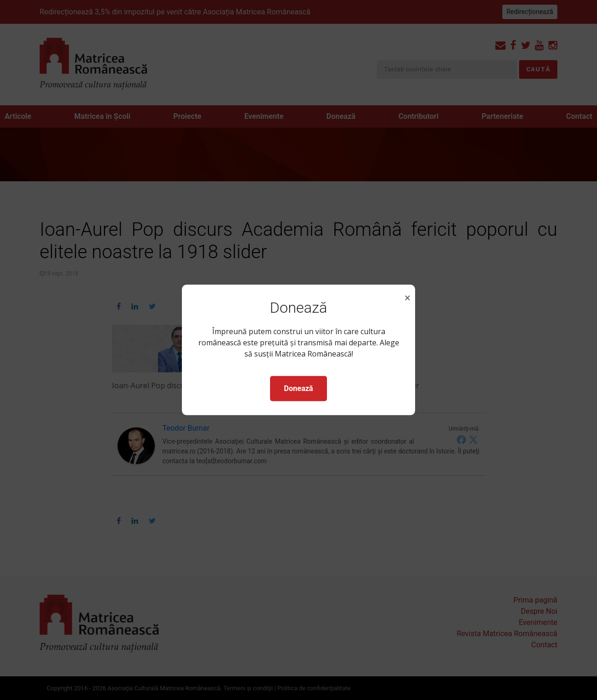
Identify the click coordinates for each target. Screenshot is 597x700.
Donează (298, 388)
